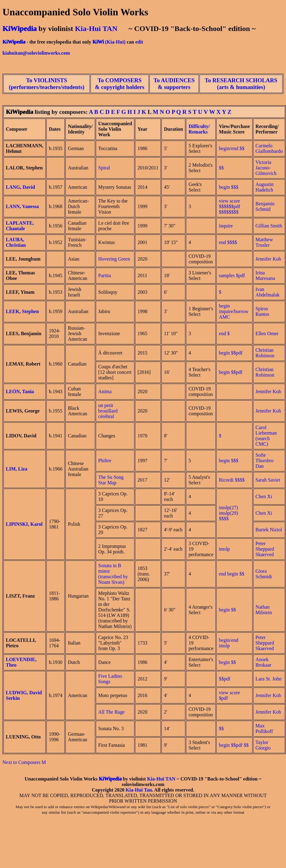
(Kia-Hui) (115, 42)
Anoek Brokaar (264, 662)
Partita (105, 275)
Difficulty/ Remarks (199, 129)
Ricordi (226, 480)
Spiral (104, 168)
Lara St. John (269, 679)
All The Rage (111, 712)
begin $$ (236, 574)
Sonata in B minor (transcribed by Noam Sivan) (113, 574)
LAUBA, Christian (16, 242)
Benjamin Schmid (265, 206)
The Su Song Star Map (111, 480)
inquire (226, 226)
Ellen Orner (267, 333)
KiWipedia (20, 29)
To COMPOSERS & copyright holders (120, 84)
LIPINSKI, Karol (24, 524)
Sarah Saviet (268, 480)
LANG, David (20, 187)
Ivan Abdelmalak (268, 292)
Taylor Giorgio (263, 745)
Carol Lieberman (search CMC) (266, 436)
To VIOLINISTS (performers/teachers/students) (47, 84)
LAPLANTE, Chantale (20, 226)
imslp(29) (228, 513)
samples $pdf (232, 275)
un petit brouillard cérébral (108, 411)
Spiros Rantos (262, 311)
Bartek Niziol (269, 530)
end (222, 242)
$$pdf (224, 679)
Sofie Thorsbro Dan (265, 461)
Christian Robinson (265, 353)
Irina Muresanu (265, 275)
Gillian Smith (269, 226)
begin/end (228, 148)
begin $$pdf (231, 353)
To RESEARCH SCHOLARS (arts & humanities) (241, 84)
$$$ (235, 187)
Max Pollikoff (264, 728)
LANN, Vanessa (22, 206)
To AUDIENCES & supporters (174, 84)
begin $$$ (229, 461)
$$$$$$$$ (229, 212)
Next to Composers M (24, 762)
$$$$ (232, 242)
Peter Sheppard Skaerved (265, 549)
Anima (105, 391)
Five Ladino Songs (110, 679)
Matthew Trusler (264, 242)
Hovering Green (114, 259)
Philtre (105, 461)
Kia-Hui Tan (139, 790)
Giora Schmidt (264, 574)
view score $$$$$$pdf (229, 204)
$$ (242, 148)
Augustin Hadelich (265, 187)
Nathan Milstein (264, 610)
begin (224, 187)
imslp (224, 549)
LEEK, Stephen (22, 311)
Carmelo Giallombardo (269, 148)
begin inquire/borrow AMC (234, 311)
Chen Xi (264, 496)
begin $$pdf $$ (234, 745)
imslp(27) (228, 508)
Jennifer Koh (268, 259)
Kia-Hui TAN (96, 29)
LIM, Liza (17, 469)
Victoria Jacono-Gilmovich (266, 168)
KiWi (98, 42)
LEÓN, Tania (20, 391)
